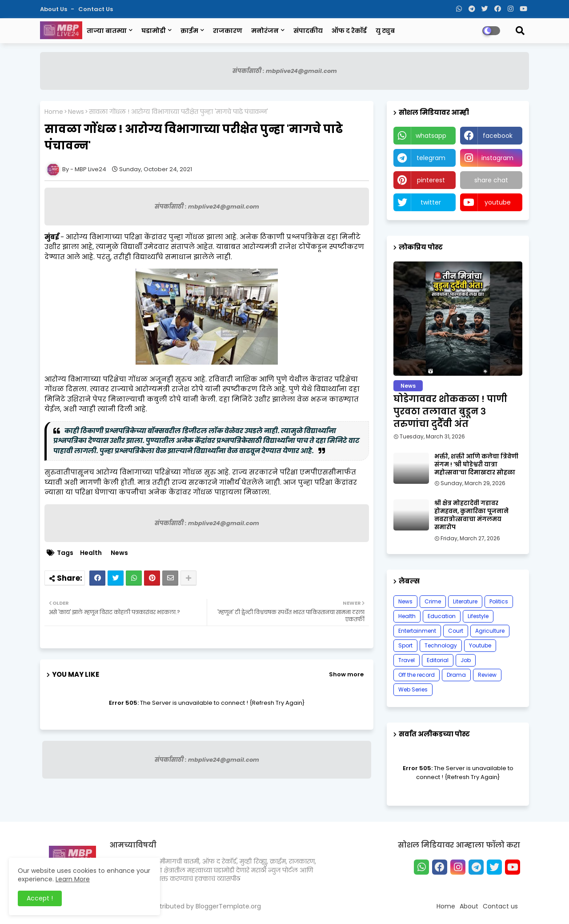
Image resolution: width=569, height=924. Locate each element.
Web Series (413, 689)
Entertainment (417, 631)
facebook (498, 136)
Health (91, 553)
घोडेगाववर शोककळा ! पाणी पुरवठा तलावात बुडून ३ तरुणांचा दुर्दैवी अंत (450, 411)
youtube (498, 202)
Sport (405, 645)
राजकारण (228, 31)
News (76, 112)
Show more (346, 674)
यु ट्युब (385, 31)
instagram (497, 158)
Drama (456, 675)
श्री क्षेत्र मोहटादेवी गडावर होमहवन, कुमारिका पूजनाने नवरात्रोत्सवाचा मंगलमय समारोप (471, 516)
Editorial (438, 660)
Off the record (417, 675)
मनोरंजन (265, 31)
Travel (407, 660)
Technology (441, 645)
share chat (491, 180)
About (469, 906)
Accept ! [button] (40, 898)
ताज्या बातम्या (107, 31)
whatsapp (431, 136)
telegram (431, 158)
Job (466, 660)
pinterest (431, 180)
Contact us (96, 9)
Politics (499, 601)
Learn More (73, 879)
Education (442, 616)
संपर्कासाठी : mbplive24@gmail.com (285, 71)
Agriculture (490, 631)
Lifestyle (478, 616)
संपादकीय (308, 31)
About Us (54, 9)
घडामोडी (154, 31)
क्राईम (189, 31)
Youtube (480, 645)
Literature (465, 601)
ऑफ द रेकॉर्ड (349, 31)
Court (456, 631)
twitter (431, 202)
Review (487, 675)
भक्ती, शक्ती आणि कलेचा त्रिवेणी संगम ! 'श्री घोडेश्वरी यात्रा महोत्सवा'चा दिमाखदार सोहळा (476, 465)
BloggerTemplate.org (228, 906)
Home (54, 112)
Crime (433, 601)
